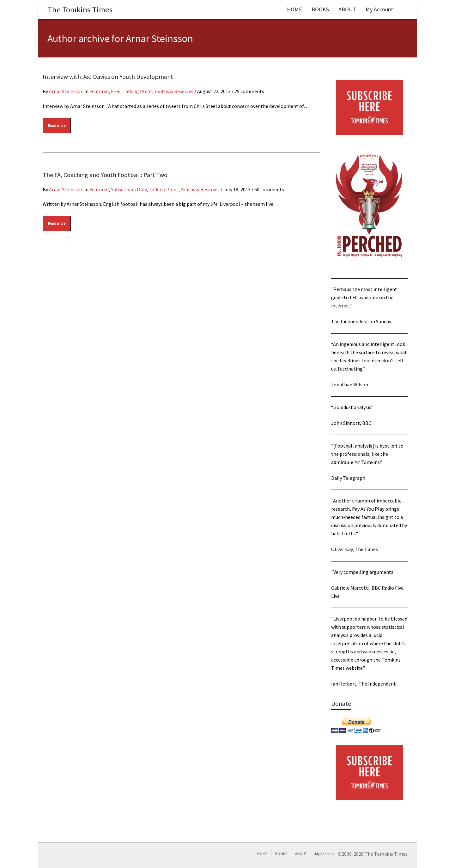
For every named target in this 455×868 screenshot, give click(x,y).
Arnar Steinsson (66, 91)
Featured (99, 91)
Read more (57, 125)
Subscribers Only (129, 189)
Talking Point (137, 91)
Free (116, 91)
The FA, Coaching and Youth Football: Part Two (105, 175)
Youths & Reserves (174, 91)
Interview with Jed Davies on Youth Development (108, 77)
